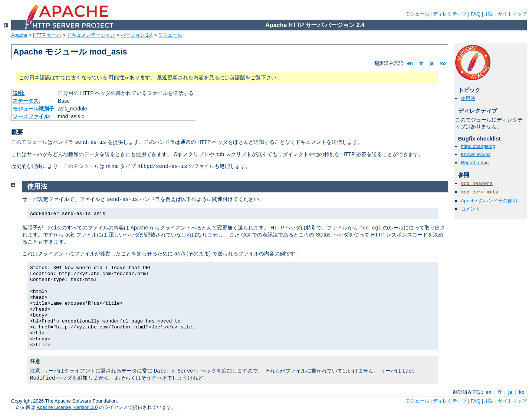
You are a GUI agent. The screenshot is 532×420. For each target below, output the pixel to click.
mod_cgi (370, 228)
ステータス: (27, 101)
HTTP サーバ (47, 35)
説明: (19, 93)
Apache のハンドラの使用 (489, 201)
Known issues (476, 154)
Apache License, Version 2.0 (67, 407)
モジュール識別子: (34, 109)
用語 (489, 14)
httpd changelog (478, 146)
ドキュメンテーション (91, 35)
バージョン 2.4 (137, 35)
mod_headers (477, 184)
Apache (19, 35)
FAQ (476, 14)
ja (431, 63)
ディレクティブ (450, 14)
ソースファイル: (32, 116)
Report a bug (475, 163)
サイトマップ (512, 14)
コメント (470, 209)
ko (443, 63)
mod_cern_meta (480, 192)
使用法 (468, 98)
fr (421, 63)
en (410, 63)
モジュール (417, 14)
